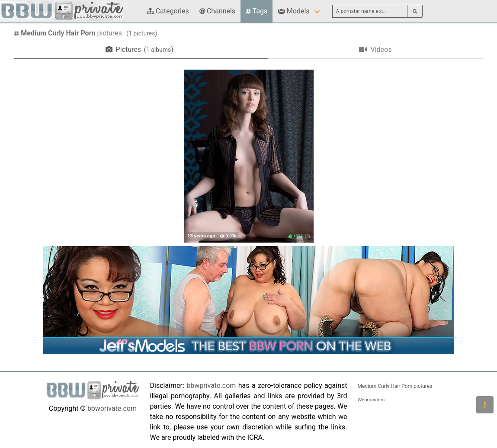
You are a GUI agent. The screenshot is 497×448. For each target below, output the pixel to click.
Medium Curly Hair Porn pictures (395, 386)
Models (293, 11)
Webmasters (371, 400)
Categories (168, 11)
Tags (257, 11)
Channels (217, 11)
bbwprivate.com (112, 408)
